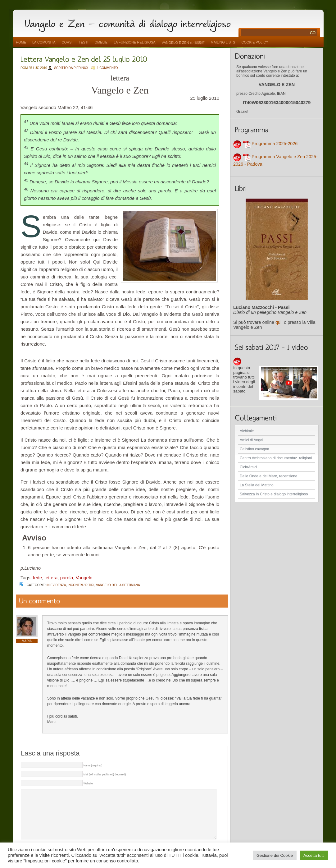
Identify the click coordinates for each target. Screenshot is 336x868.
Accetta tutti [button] (314, 855)
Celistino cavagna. (255, 449)
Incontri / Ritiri (81, 585)
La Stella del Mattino (257, 485)
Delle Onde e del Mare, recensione (268, 476)
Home (21, 42)
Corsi (67, 42)
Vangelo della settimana (118, 585)
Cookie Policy (255, 42)
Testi (83, 42)
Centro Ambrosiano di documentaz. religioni (276, 458)
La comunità (44, 42)
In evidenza (56, 585)
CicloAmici (248, 467)
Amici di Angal (251, 440)
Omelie (101, 42)
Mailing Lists (223, 42)
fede (37, 578)
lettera (51, 578)
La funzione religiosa (134, 42)
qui (278, 322)
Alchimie (247, 431)
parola (67, 578)
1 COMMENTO (107, 68)
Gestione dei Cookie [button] (275, 855)
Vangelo (84, 578)
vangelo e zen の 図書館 (183, 43)
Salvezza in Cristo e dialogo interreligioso (274, 494)
